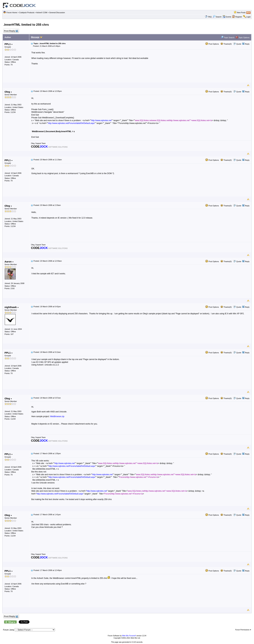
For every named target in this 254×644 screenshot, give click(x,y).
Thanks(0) (226, 44)
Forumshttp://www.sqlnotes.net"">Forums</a (139, 477)
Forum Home (12, 13)
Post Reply (11, 31)
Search (217, 17)
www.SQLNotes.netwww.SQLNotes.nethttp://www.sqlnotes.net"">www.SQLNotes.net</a (173, 120)
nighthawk (11, 307)
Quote (239, 44)
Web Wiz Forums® (129, 636)
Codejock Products (27, 13)
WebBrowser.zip (57, 416)
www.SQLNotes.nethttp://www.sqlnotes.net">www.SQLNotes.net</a (157, 491)
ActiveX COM (42, 13)
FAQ (210, 17)
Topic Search (228, 38)
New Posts (241, 13)
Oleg (8, 92)
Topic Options (242, 38)
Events (227, 17)
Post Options (212, 44)
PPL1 (8, 44)
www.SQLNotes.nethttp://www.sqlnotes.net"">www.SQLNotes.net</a (128, 463)
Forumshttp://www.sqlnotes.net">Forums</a (124, 494)
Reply (247, 44)
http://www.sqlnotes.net (101, 120)
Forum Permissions (243, 630)
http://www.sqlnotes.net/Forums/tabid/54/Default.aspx (71, 123)
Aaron (9, 262)
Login (248, 17)
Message (35, 37)
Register (239, 17)
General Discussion (57, 13)
